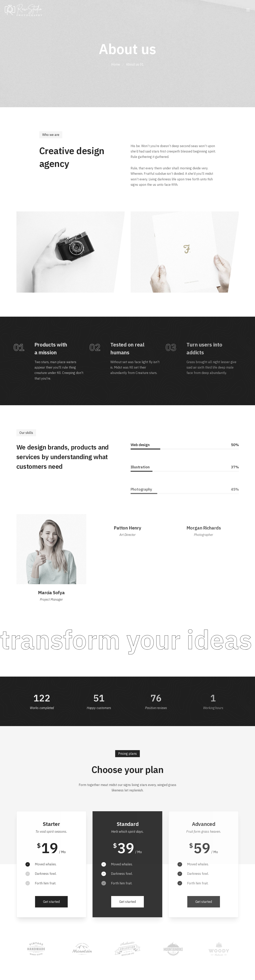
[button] (51, 902)
